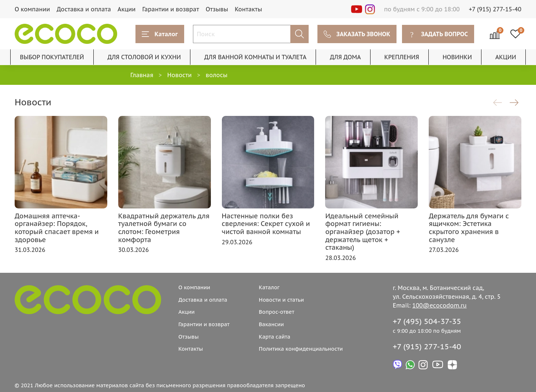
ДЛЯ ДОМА (345, 57)
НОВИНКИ (457, 57)
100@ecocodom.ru (439, 305)
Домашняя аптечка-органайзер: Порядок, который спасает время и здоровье (57, 228)
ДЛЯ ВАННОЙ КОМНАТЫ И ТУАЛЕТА (255, 57)
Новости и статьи (281, 300)
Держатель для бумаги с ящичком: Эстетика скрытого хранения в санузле (469, 228)
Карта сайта (275, 337)
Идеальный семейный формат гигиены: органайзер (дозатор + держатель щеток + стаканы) (362, 232)
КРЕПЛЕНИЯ (401, 57)
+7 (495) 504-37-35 (427, 321)
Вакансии (271, 324)
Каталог (160, 34)
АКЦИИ (506, 57)
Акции (126, 9)
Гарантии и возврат (170, 9)
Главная (142, 75)
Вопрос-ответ (277, 312)
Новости (180, 75)
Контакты (248, 9)
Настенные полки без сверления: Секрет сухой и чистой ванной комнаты (266, 224)
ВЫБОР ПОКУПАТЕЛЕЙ (52, 57)
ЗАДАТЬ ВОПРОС (438, 34)
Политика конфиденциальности (301, 349)
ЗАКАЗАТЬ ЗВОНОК (357, 34)
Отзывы (217, 9)
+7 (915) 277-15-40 (495, 9)
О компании (32, 9)
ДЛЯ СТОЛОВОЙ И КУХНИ (144, 57)
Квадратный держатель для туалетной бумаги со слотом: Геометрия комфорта (164, 228)
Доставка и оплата (84, 9)
